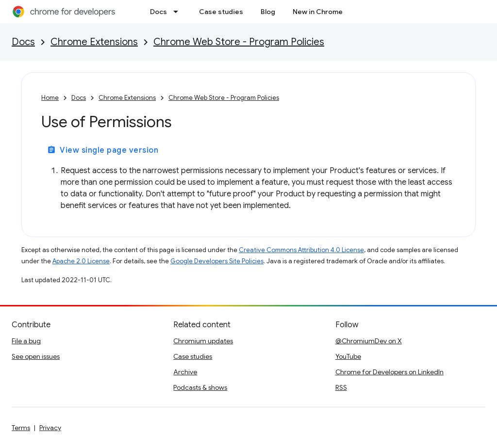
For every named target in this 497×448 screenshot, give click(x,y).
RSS (341, 387)
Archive (185, 372)
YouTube (348, 356)
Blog (268, 12)
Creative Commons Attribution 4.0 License (301, 250)
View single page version (103, 150)
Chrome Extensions (94, 42)
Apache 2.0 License (81, 261)
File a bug (26, 341)
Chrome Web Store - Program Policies (239, 42)
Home (50, 98)
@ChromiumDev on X (369, 341)
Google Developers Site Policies (217, 261)
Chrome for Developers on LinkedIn (389, 372)
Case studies (221, 12)
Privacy (50, 428)
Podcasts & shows (200, 387)
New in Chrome (318, 12)
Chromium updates (203, 341)
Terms (21, 428)
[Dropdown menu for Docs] (179, 12)
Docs (158, 12)
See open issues (36, 356)
